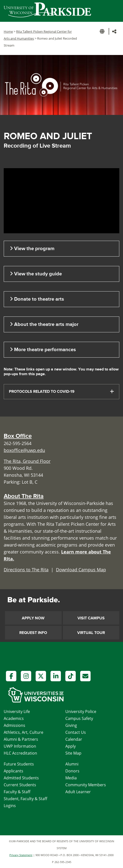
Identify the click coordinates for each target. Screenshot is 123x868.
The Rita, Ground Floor (27, 461)
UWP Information (20, 746)
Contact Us (76, 732)
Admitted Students (21, 778)
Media (71, 778)
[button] (103, 31)
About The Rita (24, 496)
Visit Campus (91, 618)
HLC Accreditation (20, 753)
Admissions (14, 725)
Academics (14, 718)
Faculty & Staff (17, 792)
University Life (17, 711)
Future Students (19, 764)
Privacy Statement (21, 855)
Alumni (72, 764)
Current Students (20, 785)
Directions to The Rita (26, 570)
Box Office (18, 436)
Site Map (73, 753)
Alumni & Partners (21, 739)
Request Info (33, 633)
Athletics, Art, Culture (24, 732)
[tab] (61, 392)
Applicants (13, 771)
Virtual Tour (91, 633)
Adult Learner (78, 792)
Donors (72, 771)
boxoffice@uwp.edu (24, 450)
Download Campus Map (81, 570)
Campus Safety (79, 718)
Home (8, 31)
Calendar (74, 739)
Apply (71, 746)
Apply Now (33, 618)
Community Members (86, 785)
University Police (81, 711)
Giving (71, 725)
